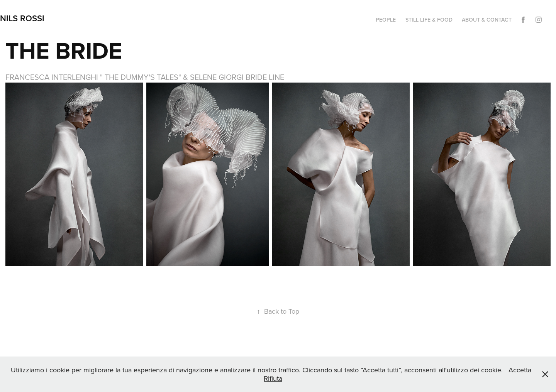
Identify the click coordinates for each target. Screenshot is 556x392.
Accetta (520, 370)
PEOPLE (386, 20)
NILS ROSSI (22, 18)
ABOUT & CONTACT (487, 20)
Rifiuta (273, 378)
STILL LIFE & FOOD (429, 20)
